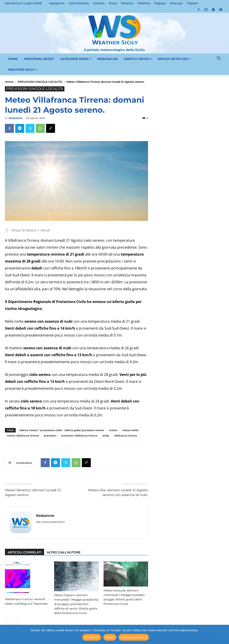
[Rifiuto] (223, 634)
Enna (113, 3)
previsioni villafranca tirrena (79, 436)
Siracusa (176, 3)
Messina (127, 3)
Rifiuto (110, 637)
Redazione (16, 118)
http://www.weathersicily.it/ (51, 522)
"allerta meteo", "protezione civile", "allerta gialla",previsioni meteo (61, 430)
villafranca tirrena (125, 436)
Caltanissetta (79, 3)
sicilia (106, 436)
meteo (113, 430)
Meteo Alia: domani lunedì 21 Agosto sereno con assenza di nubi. (118, 492)
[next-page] (15, 622)
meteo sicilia (130, 430)
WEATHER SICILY (23, 70)
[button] (219, 59)
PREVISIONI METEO (39, 59)
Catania (99, 3)
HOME (13, 59)
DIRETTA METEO (138, 59)
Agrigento (57, 3)
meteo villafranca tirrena (23, 436)
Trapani (192, 3)
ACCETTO (92, 637)
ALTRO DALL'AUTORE (64, 552)
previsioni (50, 436)
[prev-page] (8, 622)
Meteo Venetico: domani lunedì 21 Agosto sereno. (33, 492)
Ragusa (160, 3)
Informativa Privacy (134, 637)
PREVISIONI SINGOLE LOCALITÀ (40, 82)
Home (9, 82)
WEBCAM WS (107, 59)
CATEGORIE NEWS (76, 59)
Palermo (144, 3)
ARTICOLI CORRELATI (24, 552)
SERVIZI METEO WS (174, 59)
